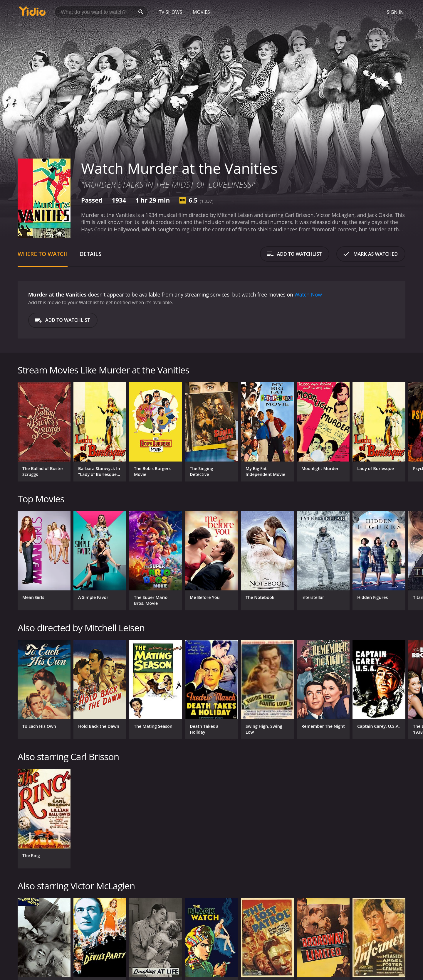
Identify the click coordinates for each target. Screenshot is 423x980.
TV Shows (171, 12)
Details (90, 254)
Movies (201, 12)
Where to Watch (43, 254)
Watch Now (308, 294)
